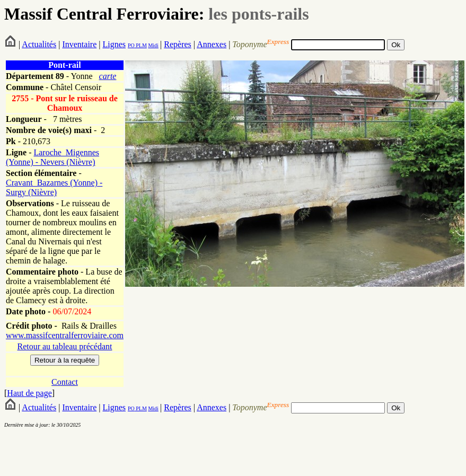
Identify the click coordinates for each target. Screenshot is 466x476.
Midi (153, 45)
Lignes (114, 44)
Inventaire (79, 44)
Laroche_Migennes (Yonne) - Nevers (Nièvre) (52, 157)
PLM (141, 45)
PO (131, 45)
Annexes (212, 44)
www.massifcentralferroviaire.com (65, 335)
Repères (178, 44)
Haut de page (29, 393)
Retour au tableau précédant (64, 346)
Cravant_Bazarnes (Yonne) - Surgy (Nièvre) (54, 187)
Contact (65, 382)
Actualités (39, 44)
